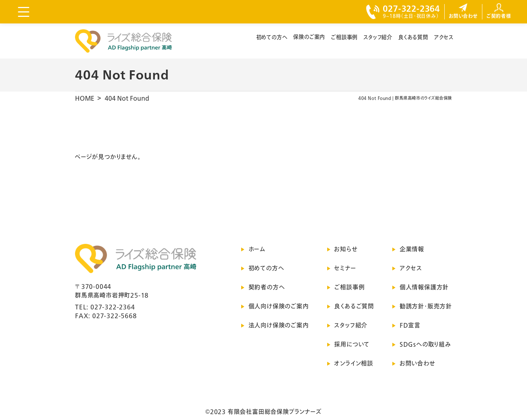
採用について (352, 344)
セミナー (345, 268)
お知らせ (346, 249)
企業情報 (412, 249)
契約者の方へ (267, 287)
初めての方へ (272, 37)
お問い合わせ (417, 363)
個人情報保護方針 (424, 287)
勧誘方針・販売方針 (426, 306)
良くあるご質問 (354, 306)
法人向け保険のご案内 (279, 325)
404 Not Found (127, 98)
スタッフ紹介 (378, 37)
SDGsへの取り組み (425, 344)
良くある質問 (413, 37)
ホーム (257, 249)
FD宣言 (410, 325)
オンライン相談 (354, 363)
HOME (85, 98)
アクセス (444, 37)
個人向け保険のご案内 (279, 306)
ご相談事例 (344, 37)
